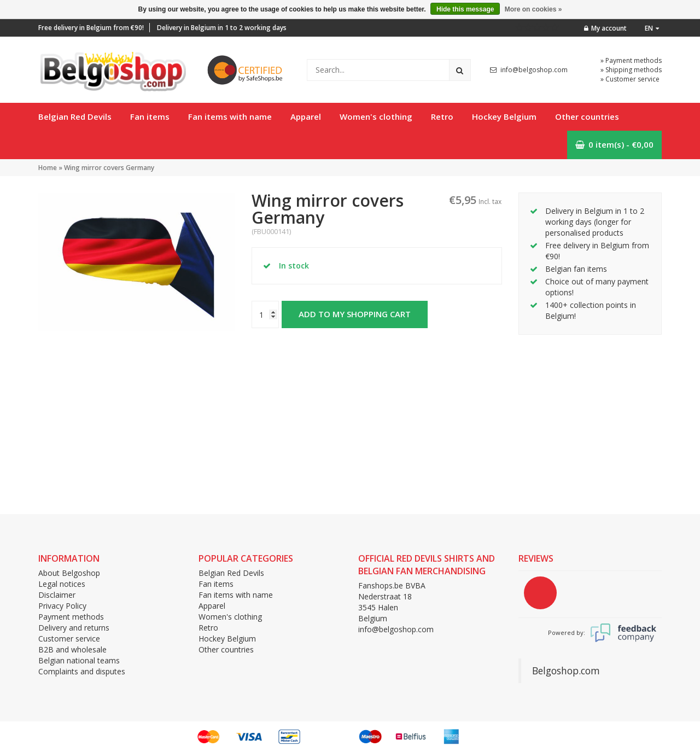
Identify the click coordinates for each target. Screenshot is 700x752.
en (652, 28)
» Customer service (630, 79)
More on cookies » (533, 9)
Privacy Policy (62, 606)
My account (605, 28)
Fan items (150, 116)
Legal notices (62, 584)
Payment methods (71, 617)
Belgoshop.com (566, 671)
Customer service (69, 639)
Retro (442, 116)
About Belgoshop (69, 573)
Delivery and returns (74, 628)
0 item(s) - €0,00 (614, 144)
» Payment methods (631, 60)
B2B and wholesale (72, 649)
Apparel (306, 116)
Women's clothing (376, 116)
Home (48, 168)
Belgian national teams (79, 660)
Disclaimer (57, 595)
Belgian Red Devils (75, 116)
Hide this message (465, 9)
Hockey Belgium (504, 116)
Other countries (587, 116)
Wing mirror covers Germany (109, 168)
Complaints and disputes (82, 671)
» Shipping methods (631, 70)
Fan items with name (230, 116)
